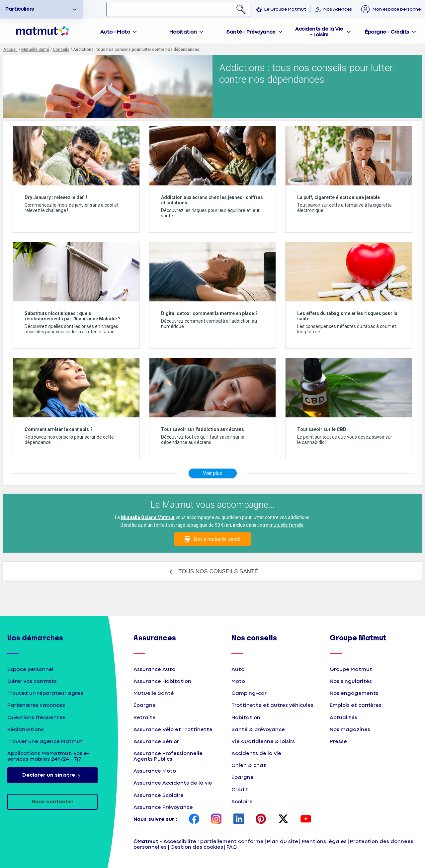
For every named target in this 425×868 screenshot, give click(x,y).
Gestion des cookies (197, 847)
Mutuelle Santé (35, 49)
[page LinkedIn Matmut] (239, 819)
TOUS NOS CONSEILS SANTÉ (218, 571)
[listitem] (76, 179)
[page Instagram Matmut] (216, 819)
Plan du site (283, 842)
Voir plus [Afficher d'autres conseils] (212, 473)
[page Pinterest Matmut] (261, 819)
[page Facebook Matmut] (194, 819)
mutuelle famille (286, 525)
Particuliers (20, 9)
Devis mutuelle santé (217, 539)
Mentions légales (324, 842)
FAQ (232, 847)
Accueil (10, 49)
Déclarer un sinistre (53, 775)
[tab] (119, 31)
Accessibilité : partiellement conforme (213, 842)
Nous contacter (53, 802)
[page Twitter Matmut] (283, 819)
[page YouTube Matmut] (306, 819)
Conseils (61, 49)
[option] (42, 9)
